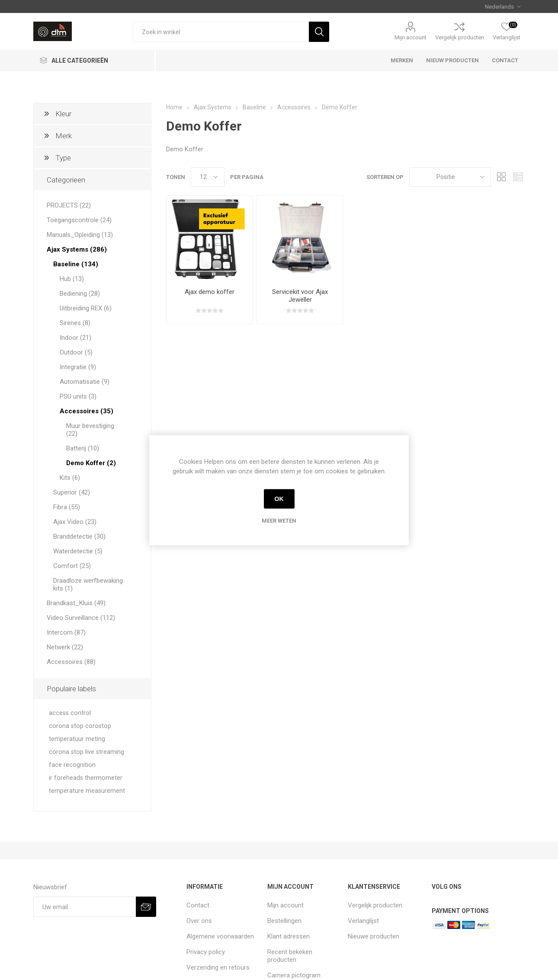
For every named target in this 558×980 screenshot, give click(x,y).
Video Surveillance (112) (81, 618)
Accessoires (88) (71, 662)
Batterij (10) (83, 448)
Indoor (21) (75, 338)
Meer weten (279, 520)
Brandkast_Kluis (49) (76, 603)
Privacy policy (206, 952)
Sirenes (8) (75, 323)
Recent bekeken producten (290, 956)
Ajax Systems (213, 107)
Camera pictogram (294, 975)
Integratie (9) (78, 367)
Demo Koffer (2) (91, 463)
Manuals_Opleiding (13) (80, 235)
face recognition (72, 765)
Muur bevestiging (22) (90, 430)
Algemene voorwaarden (220, 936)
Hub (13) (72, 279)
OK (279, 499)
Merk (64, 136)
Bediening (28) (80, 294)
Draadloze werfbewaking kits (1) (88, 584)
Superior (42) (72, 492)
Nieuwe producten (374, 936)
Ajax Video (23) (75, 522)
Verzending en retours (218, 967)
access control (70, 713)
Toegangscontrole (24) (79, 220)
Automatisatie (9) (85, 382)
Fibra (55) (67, 507)
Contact (198, 905)
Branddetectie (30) (79, 536)
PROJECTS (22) (69, 205)
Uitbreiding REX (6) (86, 308)
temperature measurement (87, 791)
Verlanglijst (363, 921)
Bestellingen (284, 921)
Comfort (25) (72, 566)
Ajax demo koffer (210, 292)
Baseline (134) (76, 264)
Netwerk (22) (65, 647)
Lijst (518, 177)
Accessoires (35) (87, 411)
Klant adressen (289, 936)
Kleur (63, 114)
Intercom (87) (66, 632)
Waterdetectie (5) (78, 551)
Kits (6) (70, 478)
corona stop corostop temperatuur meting (80, 733)
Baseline (254, 107)
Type (63, 158)
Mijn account (410, 37)
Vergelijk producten (460, 37)
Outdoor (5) (76, 352)
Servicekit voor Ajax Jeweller (300, 296)
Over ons (199, 921)
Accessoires (294, 107)
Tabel (502, 177)
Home (174, 107)
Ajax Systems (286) (77, 249)
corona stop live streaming (87, 752)
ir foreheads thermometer (86, 778)
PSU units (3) (78, 396)
